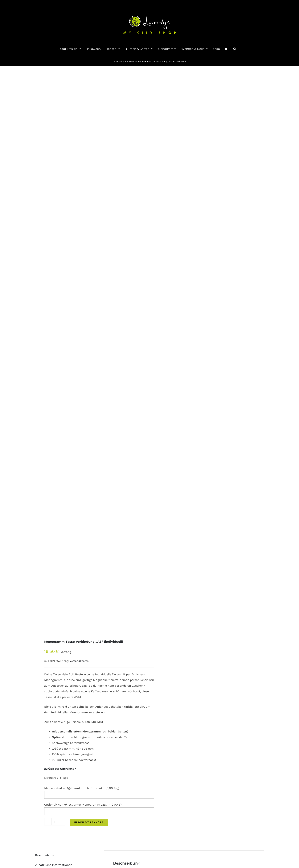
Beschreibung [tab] (45, 855)
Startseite (119, 61)
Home (129, 61)
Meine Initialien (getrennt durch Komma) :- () (82, 788)
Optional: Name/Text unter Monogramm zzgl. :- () (83, 805)
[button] (235, 49)
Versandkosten (79, 661)
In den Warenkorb (89, 822)
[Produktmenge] (55, 822)
